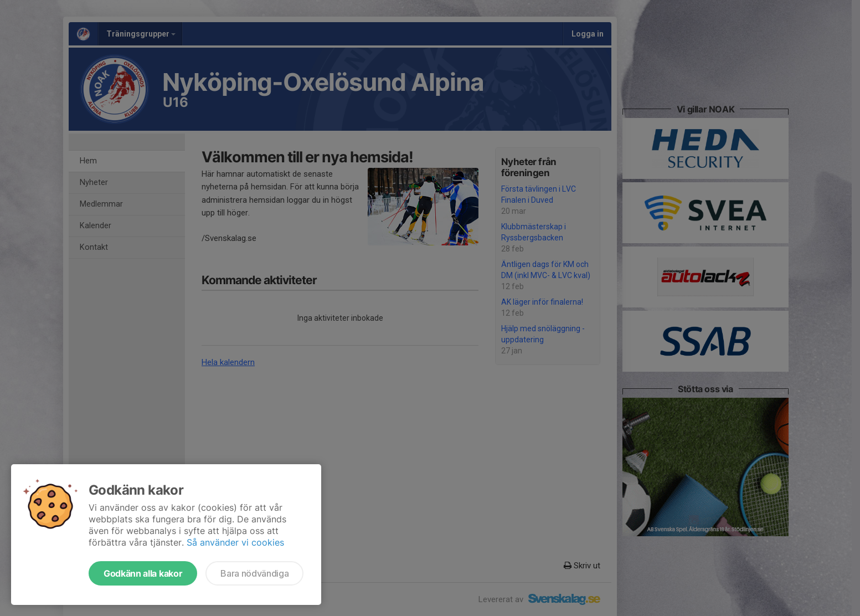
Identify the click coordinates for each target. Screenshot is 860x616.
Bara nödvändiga (254, 573)
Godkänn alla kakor (143, 573)
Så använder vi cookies (235, 542)
